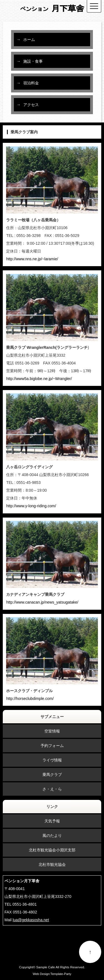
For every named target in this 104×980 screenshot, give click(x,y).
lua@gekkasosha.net (31, 920)
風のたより (52, 836)
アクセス (31, 105)
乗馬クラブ (52, 775)
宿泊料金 (31, 83)
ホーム (29, 40)
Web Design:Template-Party (52, 974)
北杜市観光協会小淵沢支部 (52, 850)
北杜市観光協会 (52, 864)
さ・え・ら (52, 789)
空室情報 (52, 731)
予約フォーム (52, 746)
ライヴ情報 (52, 760)
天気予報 (52, 821)
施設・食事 (33, 61)
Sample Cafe (46, 967)
